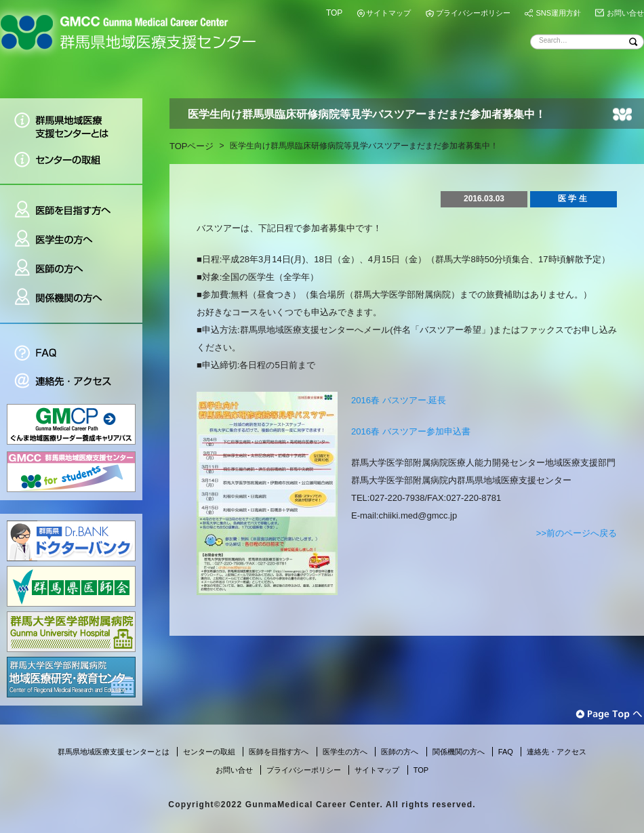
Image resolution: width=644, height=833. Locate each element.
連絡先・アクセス (71, 383)
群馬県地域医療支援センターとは (71, 122)
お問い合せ (625, 13)
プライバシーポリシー (473, 13)
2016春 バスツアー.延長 (399, 400)
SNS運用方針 (558, 13)
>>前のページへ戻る (577, 533)
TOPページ (192, 146)
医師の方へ (71, 269)
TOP (334, 13)
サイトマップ (388, 13)
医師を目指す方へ (71, 204)
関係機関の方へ (71, 303)
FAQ (71, 345)
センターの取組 (71, 164)
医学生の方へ (71, 240)
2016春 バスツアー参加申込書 (411, 431)
